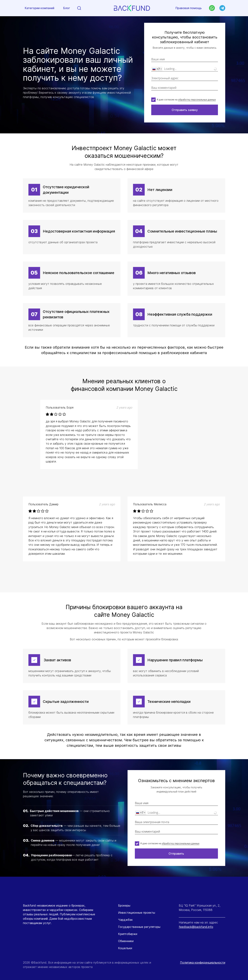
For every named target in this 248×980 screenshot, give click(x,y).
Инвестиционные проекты (137, 913)
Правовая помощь (189, 8)
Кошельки (125, 948)
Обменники (126, 941)
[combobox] (157, 69)
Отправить (176, 854)
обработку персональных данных (197, 100)
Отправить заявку (185, 110)
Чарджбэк (125, 920)
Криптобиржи (128, 934)
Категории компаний (40, 8)
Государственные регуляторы (139, 927)
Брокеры (124, 905)
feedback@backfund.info (196, 927)
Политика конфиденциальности (203, 963)
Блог (67, 8)
